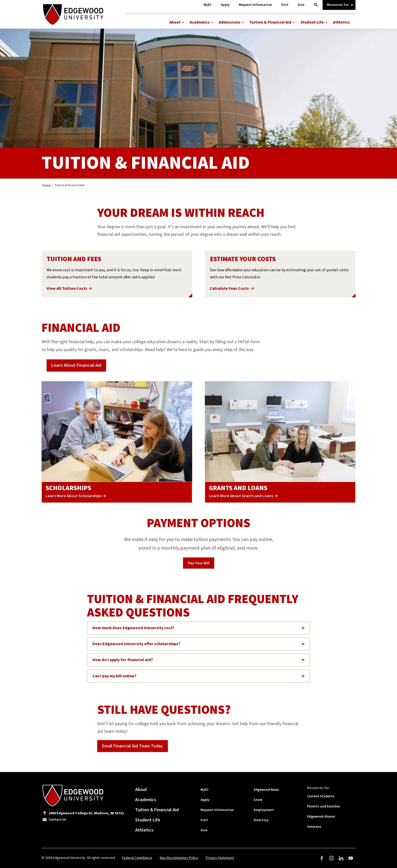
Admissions (230, 22)
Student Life (312, 22)
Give (204, 830)
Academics (200, 22)
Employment (264, 810)
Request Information (217, 810)
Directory (261, 820)
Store (258, 800)
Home (46, 185)
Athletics (341, 22)
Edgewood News (266, 790)
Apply (205, 800)
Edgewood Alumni (321, 817)
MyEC (205, 790)
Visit (204, 820)
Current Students (321, 796)
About (175, 22)
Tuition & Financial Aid (270, 22)
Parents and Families (324, 806)
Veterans (314, 827)
